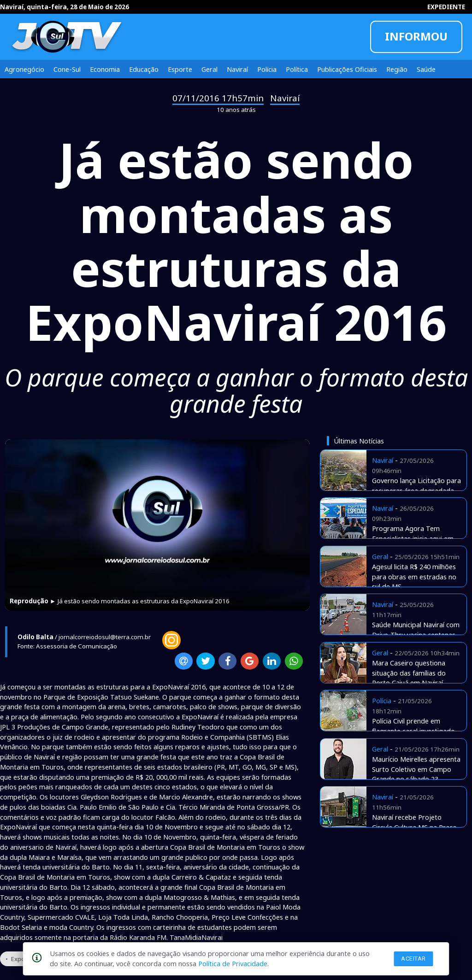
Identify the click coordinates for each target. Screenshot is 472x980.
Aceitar (413, 959)
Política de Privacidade (233, 963)
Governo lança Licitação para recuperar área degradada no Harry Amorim (416, 490)
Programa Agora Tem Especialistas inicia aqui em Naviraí (413, 538)
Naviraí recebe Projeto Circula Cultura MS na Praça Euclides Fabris (414, 827)
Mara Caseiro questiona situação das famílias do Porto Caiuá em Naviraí (409, 673)
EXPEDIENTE (446, 7)
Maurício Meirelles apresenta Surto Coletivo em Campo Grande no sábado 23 (416, 769)
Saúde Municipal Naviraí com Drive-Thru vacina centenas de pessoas (416, 635)
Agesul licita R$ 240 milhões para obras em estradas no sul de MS (414, 577)
